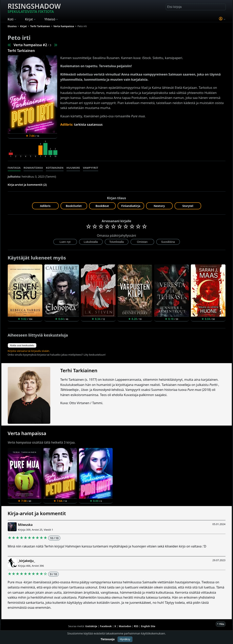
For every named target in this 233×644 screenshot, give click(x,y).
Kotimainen (55, 168)
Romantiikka (33, 168)
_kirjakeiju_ (27, 561)
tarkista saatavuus (88, 124)
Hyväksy (125, 639)
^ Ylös (221, 624)
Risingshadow (34, 8)
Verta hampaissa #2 (30, 45)
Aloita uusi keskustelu (22, 345)
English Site (148, 626)
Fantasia (14, 168)
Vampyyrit (91, 168)
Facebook (106, 626)
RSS (136, 626)
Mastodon (125, 626)
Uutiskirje (91, 626)
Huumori (73, 168)
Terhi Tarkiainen (21, 51)
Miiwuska (25, 525)
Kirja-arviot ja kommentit (37, 513)
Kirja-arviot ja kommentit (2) (27, 185)
